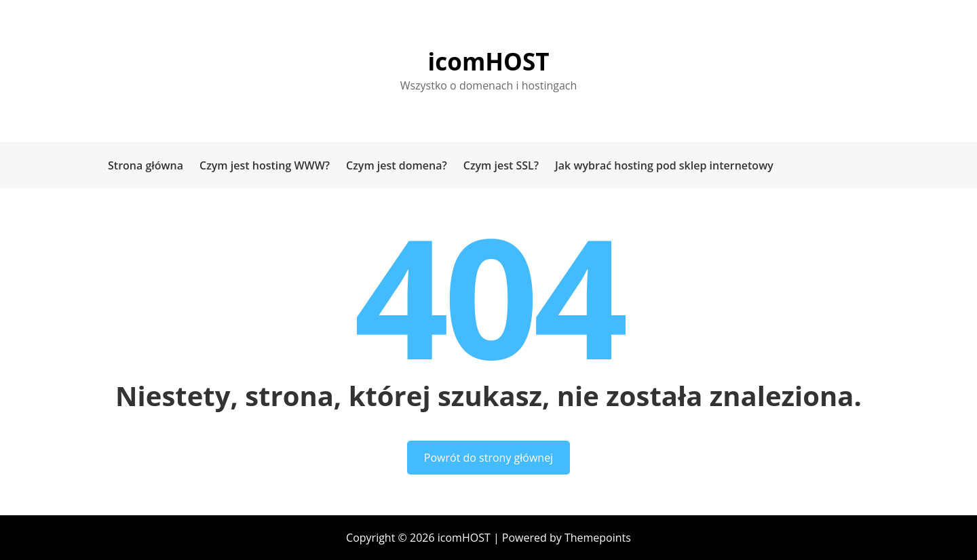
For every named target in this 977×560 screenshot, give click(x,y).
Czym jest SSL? (501, 165)
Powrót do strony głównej (488, 458)
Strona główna (146, 165)
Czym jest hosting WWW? (265, 165)
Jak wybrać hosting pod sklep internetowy (664, 165)
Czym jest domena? (397, 165)
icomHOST (489, 61)
